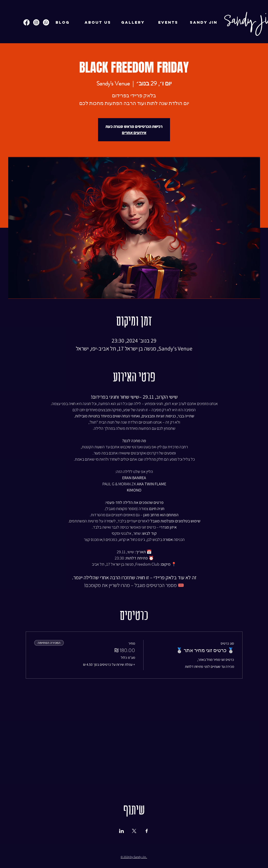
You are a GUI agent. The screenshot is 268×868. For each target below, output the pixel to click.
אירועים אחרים (134, 133)
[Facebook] (26, 22)
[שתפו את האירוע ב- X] (134, 831)
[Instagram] (36, 22)
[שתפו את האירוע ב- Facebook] (147, 831)
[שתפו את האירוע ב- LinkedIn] (122, 831)
